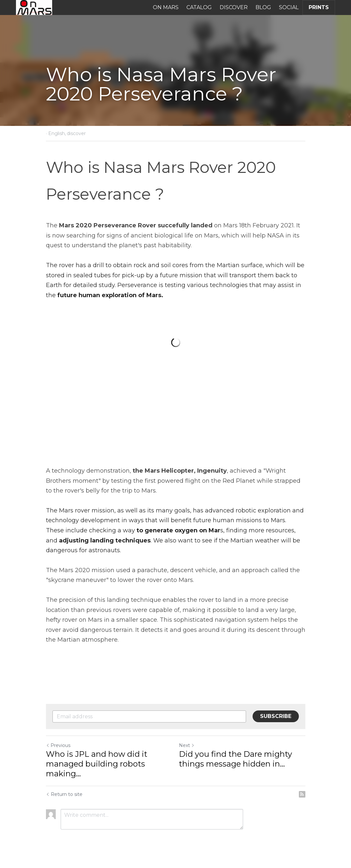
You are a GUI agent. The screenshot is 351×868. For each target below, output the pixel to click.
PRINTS (319, 7)
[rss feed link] (302, 794)
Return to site (64, 794)
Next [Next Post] (187, 745)
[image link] (34, 7)
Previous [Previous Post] (58, 745)
